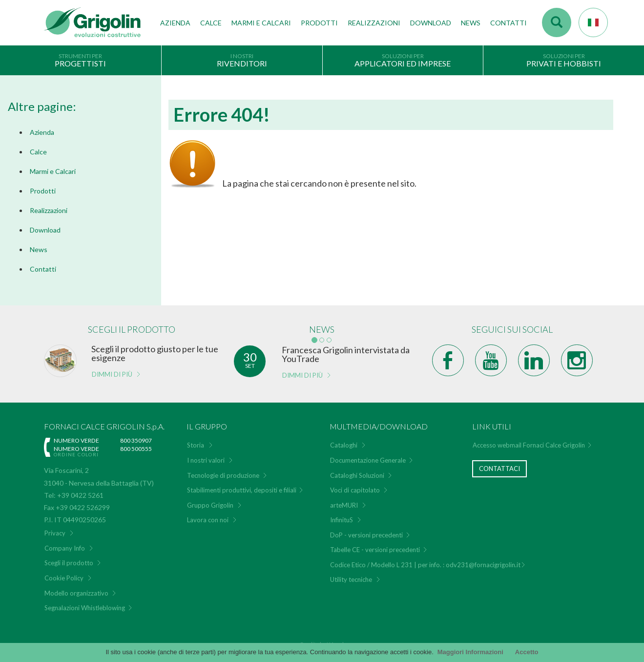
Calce (211, 23)
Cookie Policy (64, 572)
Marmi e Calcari (53, 171)
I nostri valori (206, 454)
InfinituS (342, 513)
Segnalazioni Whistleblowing (85, 601)
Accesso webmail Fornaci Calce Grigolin (529, 439)
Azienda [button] (175, 23)
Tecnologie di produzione (223, 469)
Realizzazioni (374, 23)
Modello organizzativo (76, 587)
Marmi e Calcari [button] (261, 23)
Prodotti (43, 191)
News (471, 23)
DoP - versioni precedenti (366, 529)
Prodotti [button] (319, 23)
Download (431, 23)
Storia (196, 439)
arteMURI (344, 499)
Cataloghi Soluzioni (357, 469)
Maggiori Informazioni (470, 652)
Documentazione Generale (368, 454)
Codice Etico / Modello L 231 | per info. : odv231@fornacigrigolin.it (425, 558)
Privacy (55, 527)
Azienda (42, 132)
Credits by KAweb (322, 638)
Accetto (527, 652)
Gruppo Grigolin (210, 499)
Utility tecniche (351, 574)
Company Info (65, 542)
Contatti (509, 23)
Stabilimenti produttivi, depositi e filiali (242, 484)
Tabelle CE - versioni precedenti (375, 544)
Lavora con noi (208, 513)
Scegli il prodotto (69, 557)
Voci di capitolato (355, 484)
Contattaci (499, 462)
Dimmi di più (112, 368)
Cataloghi (344, 439)
